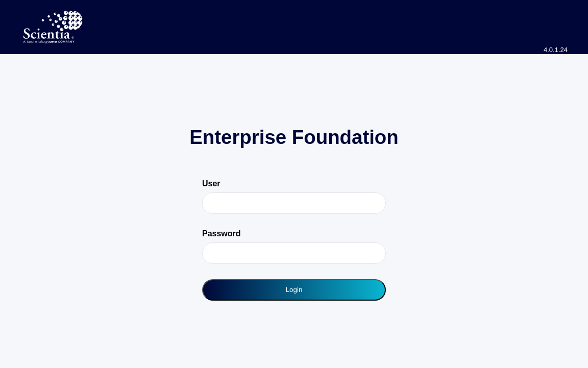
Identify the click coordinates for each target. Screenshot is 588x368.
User (211, 183)
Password (222, 234)
